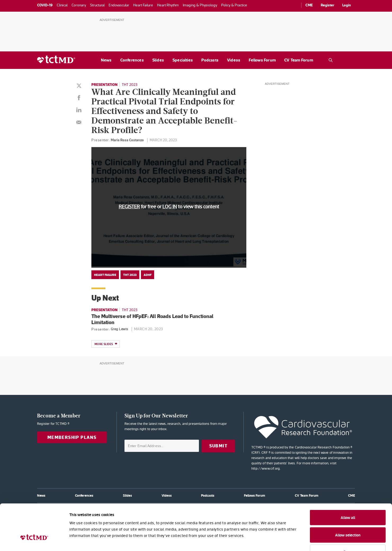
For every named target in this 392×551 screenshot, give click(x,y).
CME (309, 5)
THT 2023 (130, 85)
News (106, 60)
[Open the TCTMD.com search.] (331, 60)
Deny (348, 516)
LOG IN (170, 207)
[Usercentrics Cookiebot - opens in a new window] (34, 541)
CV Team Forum (299, 60)
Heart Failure (105, 275)
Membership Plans (72, 437)
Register (328, 5)
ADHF (148, 275)
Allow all (348, 482)
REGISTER (129, 207)
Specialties (183, 60)
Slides (158, 60)
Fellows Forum (262, 60)
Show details (289, 541)
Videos (234, 60)
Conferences (132, 60)
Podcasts (210, 60)
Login (347, 5)
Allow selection (348, 499)
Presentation (104, 85)
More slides (106, 344)
